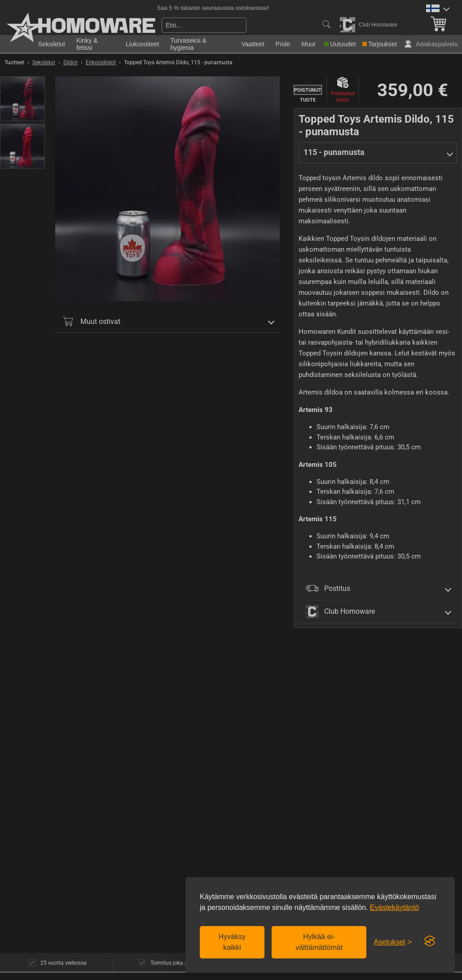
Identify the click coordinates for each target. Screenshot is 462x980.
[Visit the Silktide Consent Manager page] (430, 941)
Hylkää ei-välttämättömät (319, 942)
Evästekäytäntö (394, 907)
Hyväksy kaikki (232, 942)
